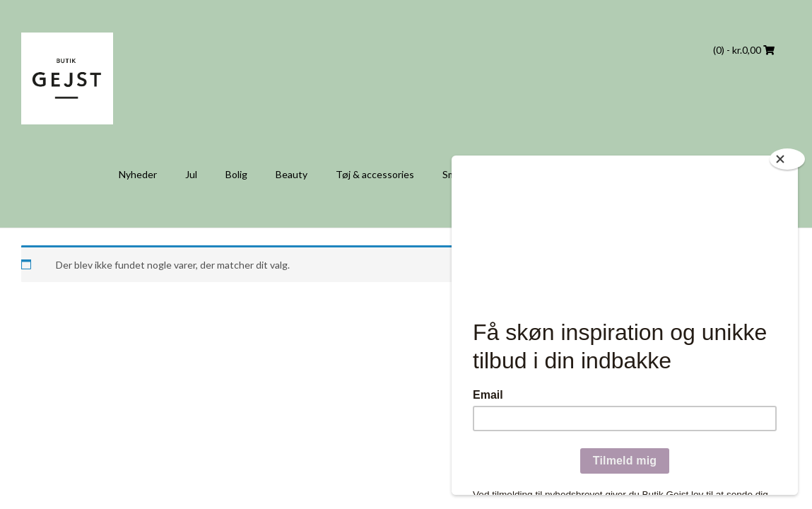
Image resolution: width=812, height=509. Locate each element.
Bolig (236, 174)
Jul (191, 174)
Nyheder (138, 174)
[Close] (787, 159)
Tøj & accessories (375, 174)
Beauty (292, 174)
